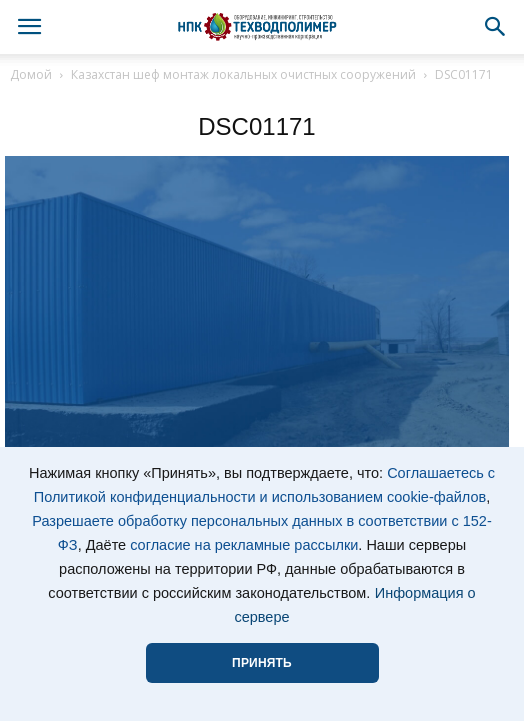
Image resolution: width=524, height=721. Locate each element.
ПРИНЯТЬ (262, 663)
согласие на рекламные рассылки (244, 545)
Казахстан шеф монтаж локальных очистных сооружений (243, 74)
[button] (496, 27)
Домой (31, 74)
